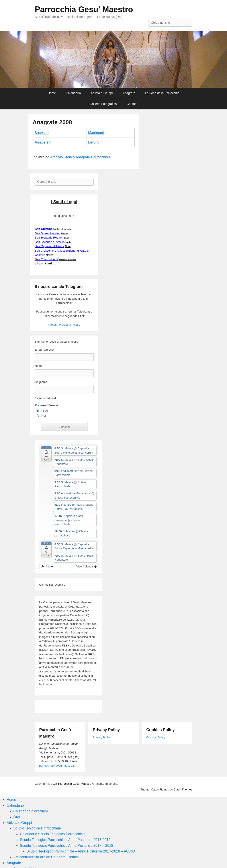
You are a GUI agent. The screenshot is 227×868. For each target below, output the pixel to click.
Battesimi (42, 133)
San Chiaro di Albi (46, 259)
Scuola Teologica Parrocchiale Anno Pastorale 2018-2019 (65, 840)
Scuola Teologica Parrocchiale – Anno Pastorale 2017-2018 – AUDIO (81, 851)
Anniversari (43, 142)
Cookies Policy (156, 737)
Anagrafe (129, 93)
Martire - (62, 229)
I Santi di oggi (64, 202)
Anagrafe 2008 (52, 122)
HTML (45, 411)
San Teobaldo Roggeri (49, 238)
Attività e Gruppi (102, 93)
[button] (47, 567)
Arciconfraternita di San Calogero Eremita (46, 857)
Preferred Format (46, 405)
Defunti (94, 142)
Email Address (45, 350)
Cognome (42, 382)
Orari (17, 817)
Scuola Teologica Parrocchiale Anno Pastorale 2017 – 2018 (67, 846)
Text (43, 416)
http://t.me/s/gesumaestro (64, 325)
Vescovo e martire (67, 259)
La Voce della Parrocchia (162, 93)
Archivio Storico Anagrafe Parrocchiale (80, 157)
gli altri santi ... (45, 263)
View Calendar (87, 567)
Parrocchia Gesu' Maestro (84, 9)
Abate (68, 246)
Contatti (132, 104)
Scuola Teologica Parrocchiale (37, 828)
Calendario (73, 93)
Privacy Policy (102, 737)
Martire (65, 234)
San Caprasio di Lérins (49, 246)
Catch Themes (183, 789)
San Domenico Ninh (48, 233)
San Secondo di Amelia (50, 242)
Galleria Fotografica (103, 104)
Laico (67, 238)
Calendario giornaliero (31, 811)
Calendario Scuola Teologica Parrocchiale (53, 834)
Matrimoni (96, 133)
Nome (39, 366)
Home (52, 93)
